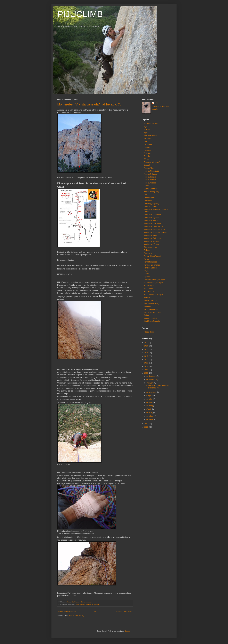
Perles (146, 259)
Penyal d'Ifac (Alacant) (153, 256)
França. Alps (149, 168)
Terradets (147, 306)
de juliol (150, 399)
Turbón (147, 315)
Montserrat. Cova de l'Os (153, 226)
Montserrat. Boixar (151, 221)
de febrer (150, 416)
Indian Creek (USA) (151, 192)
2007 (147, 424)
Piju (156, 103)
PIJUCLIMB (80, 14)
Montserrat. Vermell (151, 241)
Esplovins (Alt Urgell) (152, 162)
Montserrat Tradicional (152, 215)
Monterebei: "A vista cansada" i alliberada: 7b (89, 104)
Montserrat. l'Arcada (152, 244)
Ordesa (147, 250)
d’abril (149, 409)
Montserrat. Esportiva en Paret (156, 232)
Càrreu (146, 159)
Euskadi (147, 165)
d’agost (149, 396)
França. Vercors (150, 180)
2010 (147, 366)
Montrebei (95, 604)
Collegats (147, 153)
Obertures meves (150, 247)
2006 (147, 427)
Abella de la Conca (151, 124)
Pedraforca (148, 253)
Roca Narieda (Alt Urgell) (153, 283)
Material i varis (149, 198)
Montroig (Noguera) (151, 204)
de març (150, 413)
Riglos (146, 274)
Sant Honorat (149, 292)
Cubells (147, 156)
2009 (147, 370)
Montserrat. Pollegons (152, 238)
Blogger (128, 631)
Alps (145, 132)
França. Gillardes (150, 174)
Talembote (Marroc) (151, 303)
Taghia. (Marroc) (150, 300)
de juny (149, 402)
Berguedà (148, 138)
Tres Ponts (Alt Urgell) (152, 312)
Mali (145, 195)
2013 (147, 356)
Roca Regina (149, 286)
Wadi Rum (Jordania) (152, 321)
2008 (147, 373)
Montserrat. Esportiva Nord (154, 229)
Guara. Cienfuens (151, 189)
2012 (147, 360)
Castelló (147, 147)
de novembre (152, 379)
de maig (150, 406)
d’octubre (150, 383)
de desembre (152, 376)
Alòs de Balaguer (150, 136)
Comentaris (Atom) (77, 616)
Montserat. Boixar (151, 207)
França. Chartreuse (151, 171)
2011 (147, 363)
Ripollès (147, 277)
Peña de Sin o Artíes (152, 265)
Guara (146, 186)
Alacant (147, 130)
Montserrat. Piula (150, 235)
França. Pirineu (150, 177)
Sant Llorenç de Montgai (153, 295)
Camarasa (148, 144)
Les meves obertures (84, 604)
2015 (147, 349)
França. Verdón (150, 183)
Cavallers (147, 150)
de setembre (152, 392)
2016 (147, 346)
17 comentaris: (87, 602)
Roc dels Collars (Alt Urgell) (154, 280)
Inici (96, 611)
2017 (147, 343)
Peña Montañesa (150, 262)
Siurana (147, 298)
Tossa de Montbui (151, 309)
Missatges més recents (67, 611)
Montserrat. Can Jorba (152, 223)
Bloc (145, 141)
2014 (147, 353)
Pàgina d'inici (149, 332)
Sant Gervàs (149, 289)
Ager (146, 127)
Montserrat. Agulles (151, 218)
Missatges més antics (124, 611)
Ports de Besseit (150, 268)
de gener (150, 419)
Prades (147, 271)
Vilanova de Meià (150, 318)
